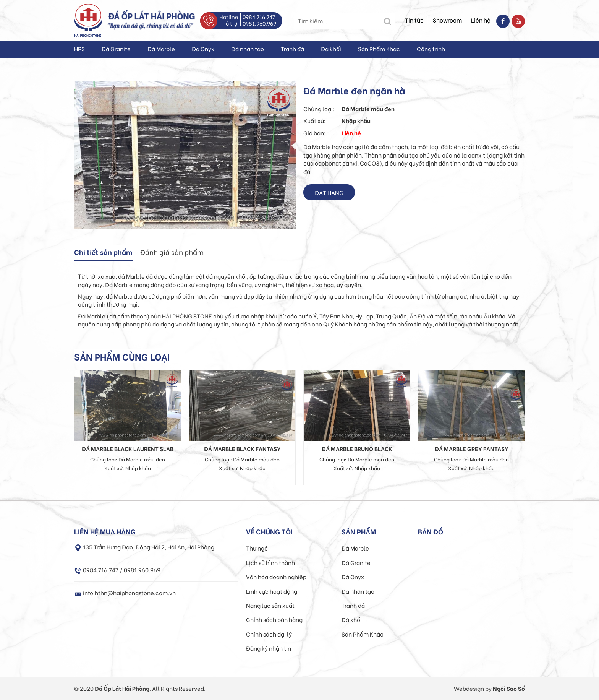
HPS (79, 49)
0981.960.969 (259, 23)
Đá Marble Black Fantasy (242, 448)
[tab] (103, 253)
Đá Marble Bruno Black (357, 448)
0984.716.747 (259, 17)
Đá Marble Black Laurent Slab (128, 448)
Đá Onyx (203, 49)
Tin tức (414, 20)
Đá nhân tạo (248, 49)
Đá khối (331, 49)
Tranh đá (292, 49)
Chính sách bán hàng (274, 619)
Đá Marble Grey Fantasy (472, 448)
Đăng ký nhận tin (269, 648)
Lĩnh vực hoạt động (272, 591)
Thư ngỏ (257, 548)
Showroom (447, 20)
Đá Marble (161, 49)
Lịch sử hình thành (270, 562)
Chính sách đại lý (269, 634)
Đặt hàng (329, 192)
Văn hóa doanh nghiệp (276, 577)
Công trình (431, 49)
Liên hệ (481, 20)
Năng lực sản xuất (270, 605)
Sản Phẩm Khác (379, 49)
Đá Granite (116, 49)
